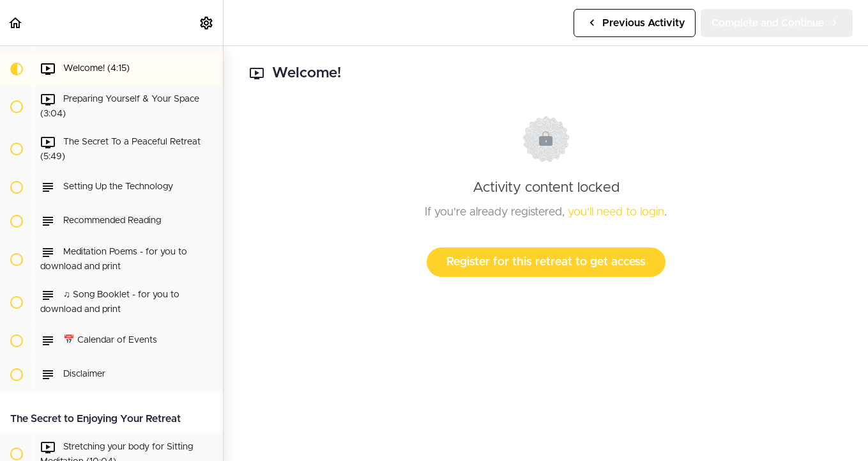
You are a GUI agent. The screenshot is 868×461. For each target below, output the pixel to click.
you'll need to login (616, 212)
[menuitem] (207, 23)
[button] (16, 23)
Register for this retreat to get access (546, 262)
